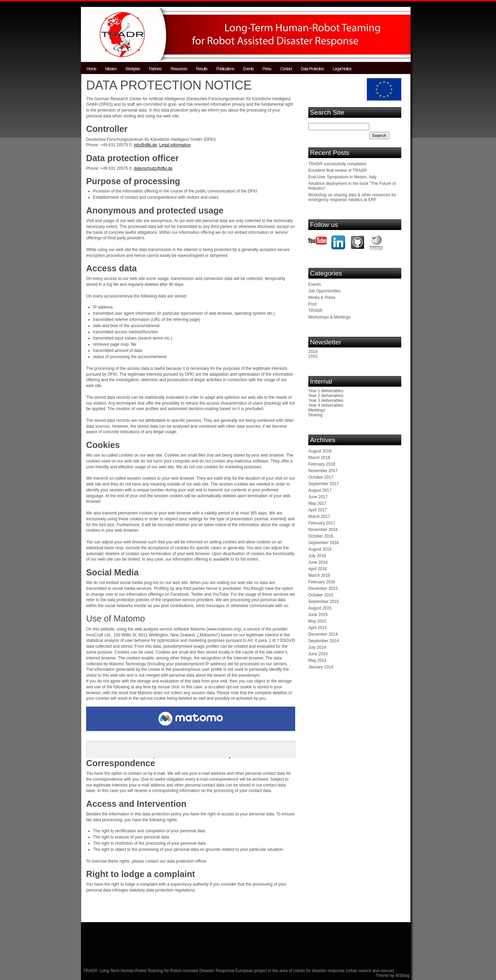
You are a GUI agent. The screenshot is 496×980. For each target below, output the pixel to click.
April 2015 (318, 628)
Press (267, 69)
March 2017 (319, 517)
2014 (313, 352)
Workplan (133, 69)
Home (92, 69)
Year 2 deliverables (326, 396)
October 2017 (321, 477)
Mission (111, 69)
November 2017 (323, 471)
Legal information (175, 145)
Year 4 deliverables (326, 405)
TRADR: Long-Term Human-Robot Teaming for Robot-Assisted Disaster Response (159, 971)
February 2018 (322, 464)
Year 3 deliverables (326, 400)
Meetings (317, 410)
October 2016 (321, 536)
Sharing (315, 415)
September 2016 (324, 543)
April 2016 (318, 569)
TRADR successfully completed (337, 164)
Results (202, 69)
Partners (155, 69)
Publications (225, 69)
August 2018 (320, 451)
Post (312, 304)
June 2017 (318, 497)
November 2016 (323, 530)
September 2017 (324, 484)
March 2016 (319, 575)
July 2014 (317, 647)
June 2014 (318, 654)
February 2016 (322, 582)
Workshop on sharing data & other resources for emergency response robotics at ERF (352, 197)
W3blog (402, 976)
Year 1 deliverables (326, 391)
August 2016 (320, 549)
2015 (313, 356)
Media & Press (322, 298)
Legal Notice (342, 69)
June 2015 (318, 615)
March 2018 (319, 458)
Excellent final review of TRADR (338, 170)
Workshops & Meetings (329, 317)
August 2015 (320, 608)
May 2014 (317, 660)
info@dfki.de (145, 145)
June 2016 (318, 562)
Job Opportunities (324, 291)
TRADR (315, 311)
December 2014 (323, 634)
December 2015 (323, 588)
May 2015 (317, 621)
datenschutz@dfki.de (153, 168)
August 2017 (320, 490)
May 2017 (317, 503)
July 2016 (317, 556)
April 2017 (318, 510)
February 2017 (322, 523)
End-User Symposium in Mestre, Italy (342, 177)
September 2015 (324, 602)
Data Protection (312, 69)
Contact (286, 69)
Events (248, 69)
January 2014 (321, 667)
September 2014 (324, 641)
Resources (179, 69)
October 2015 (321, 595)
